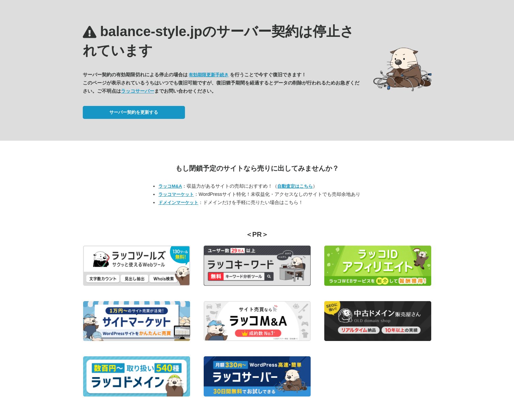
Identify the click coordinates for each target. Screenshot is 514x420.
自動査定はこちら (295, 186)
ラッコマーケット (176, 194)
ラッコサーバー (138, 91)
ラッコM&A (170, 186)
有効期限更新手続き (209, 75)
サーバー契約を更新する (134, 112)
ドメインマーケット (178, 203)
